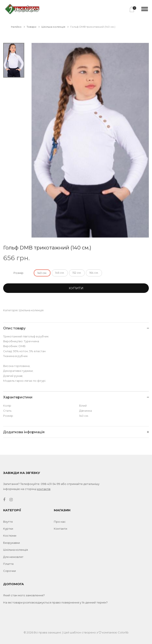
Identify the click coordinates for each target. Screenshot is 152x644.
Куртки (8, 529)
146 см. (60, 273)
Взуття (8, 522)
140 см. (42, 273)
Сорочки (9, 571)
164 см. (94, 273)
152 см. (77, 273)
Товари (33, 27)
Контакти (60, 529)
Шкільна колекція (55, 27)
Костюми (10, 536)
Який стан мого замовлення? (24, 595)
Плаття (8, 564)
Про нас (60, 522)
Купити (76, 288)
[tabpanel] (90, 140)
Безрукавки (12, 543)
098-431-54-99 (50, 484)
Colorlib (123, 632)
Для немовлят (13, 557)
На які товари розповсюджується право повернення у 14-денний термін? (55, 602)
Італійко (18, 27)
